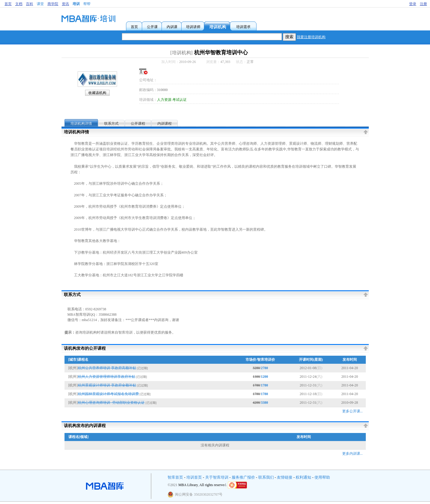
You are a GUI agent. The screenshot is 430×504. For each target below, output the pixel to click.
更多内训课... (353, 454)
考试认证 (179, 100)
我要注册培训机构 (311, 37)
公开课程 (138, 124)
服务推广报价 (243, 477)
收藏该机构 (97, 93)
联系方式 (111, 124)
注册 (423, 4)
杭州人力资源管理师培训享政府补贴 (107, 377)
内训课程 (165, 124)
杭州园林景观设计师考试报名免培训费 (108, 394)
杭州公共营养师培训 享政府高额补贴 (107, 368)
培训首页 (194, 477)
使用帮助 (322, 477)
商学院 (53, 4)
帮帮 (87, 4)
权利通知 (303, 477)
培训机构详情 (81, 124)
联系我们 (266, 477)
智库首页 (175, 477)
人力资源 (164, 100)
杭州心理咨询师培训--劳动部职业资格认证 (111, 403)
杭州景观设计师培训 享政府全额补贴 (107, 385)
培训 (76, 4)
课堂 (40, 4)
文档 (19, 4)
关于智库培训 (217, 477)
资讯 (65, 4)
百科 (30, 4)
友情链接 (285, 477)
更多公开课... (353, 411)
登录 (413, 4)
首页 (8, 4)
